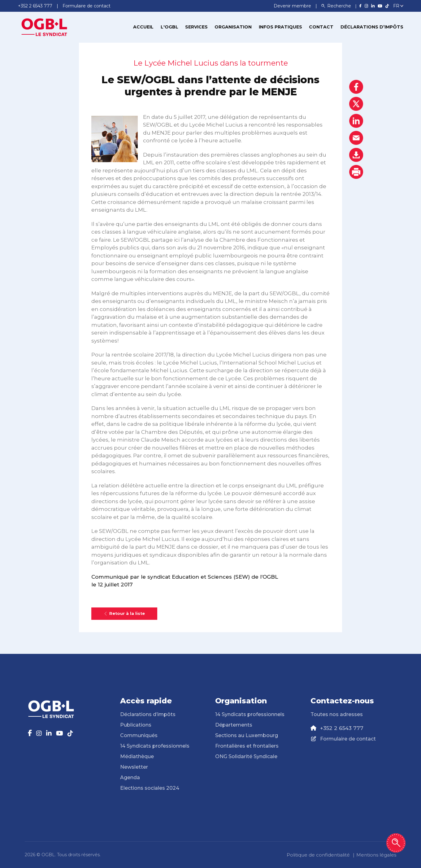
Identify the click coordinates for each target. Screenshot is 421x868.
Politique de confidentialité (318, 855)
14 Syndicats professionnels (155, 746)
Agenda (130, 777)
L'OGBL (169, 27)
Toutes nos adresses (337, 714)
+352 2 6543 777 (342, 728)
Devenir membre (293, 6)
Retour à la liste (124, 613)
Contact (321, 27)
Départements (234, 725)
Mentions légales (376, 855)
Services (196, 27)
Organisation (233, 27)
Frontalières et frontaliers (247, 746)
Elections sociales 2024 (150, 788)
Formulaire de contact (348, 739)
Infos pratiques (280, 27)
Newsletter (134, 767)
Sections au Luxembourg (247, 735)
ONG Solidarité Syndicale (246, 756)
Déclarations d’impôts (372, 27)
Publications (136, 725)
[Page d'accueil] (44, 27)
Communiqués (139, 735)
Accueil (143, 27)
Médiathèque (137, 756)
